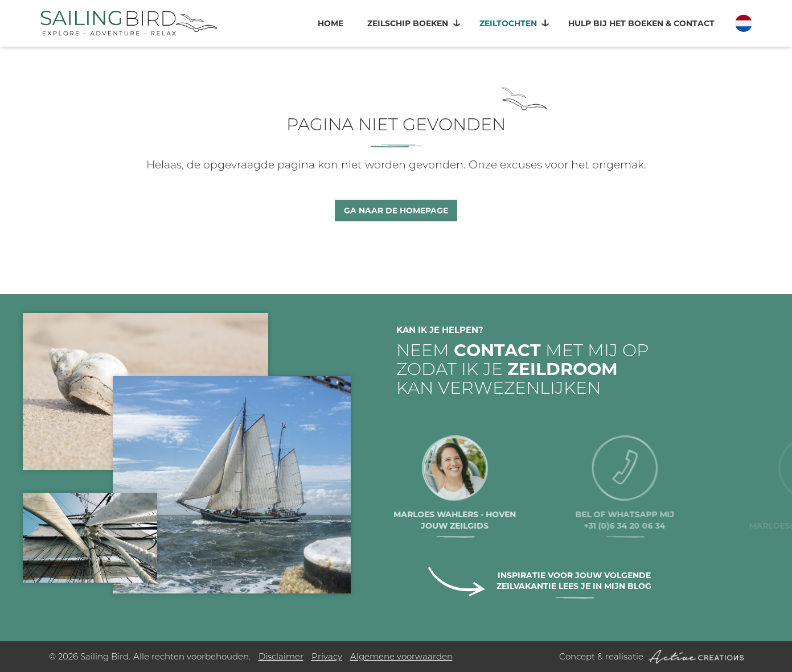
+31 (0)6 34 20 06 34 (653, 526)
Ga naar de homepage (396, 211)
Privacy (327, 656)
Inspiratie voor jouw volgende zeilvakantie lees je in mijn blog (574, 581)
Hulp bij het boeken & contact (641, 23)
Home (331, 23)
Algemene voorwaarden (401, 656)
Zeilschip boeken (408, 23)
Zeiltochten (508, 23)
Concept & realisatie (651, 657)
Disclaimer (281, 656)
